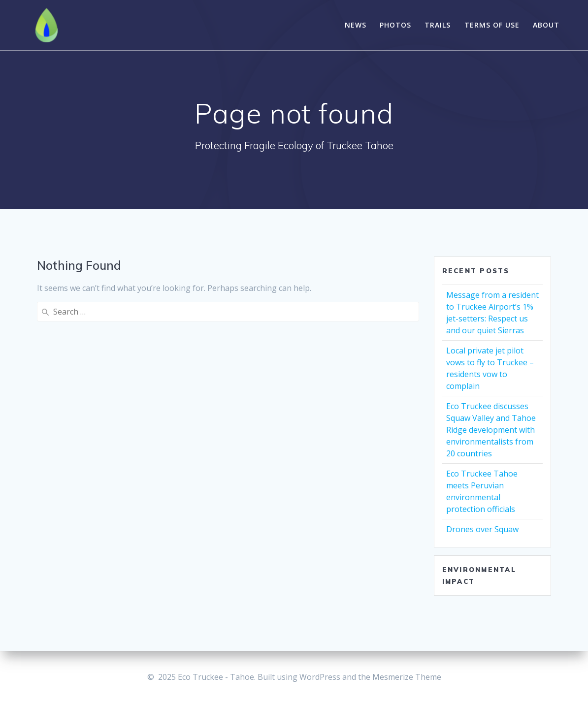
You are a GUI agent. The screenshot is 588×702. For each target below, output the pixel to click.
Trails (438, 25)
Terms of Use (492, 25)
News (356, 25)
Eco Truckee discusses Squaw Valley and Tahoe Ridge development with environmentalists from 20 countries (491, 430)
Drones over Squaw (482, 529)
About (546, 25)
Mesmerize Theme (407, 677)
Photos (395, 25)
